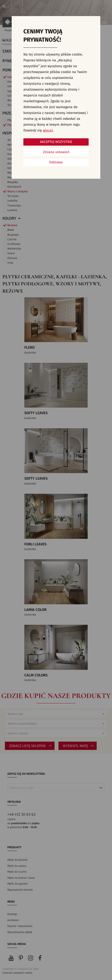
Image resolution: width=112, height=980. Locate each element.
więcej (48, 131)
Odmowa (56, 162)
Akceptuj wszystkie (56, 142)
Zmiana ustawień (56, 152)
